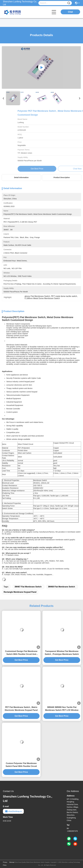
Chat (70, 12)
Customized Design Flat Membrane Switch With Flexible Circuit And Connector (21, 653)
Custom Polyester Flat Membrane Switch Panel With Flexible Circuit (21, 765)
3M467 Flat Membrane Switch (28, 587)
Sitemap (12, 862)
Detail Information (21, 177)
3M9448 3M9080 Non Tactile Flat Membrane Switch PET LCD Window (62, 709)
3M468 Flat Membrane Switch (61, 587)
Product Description (62, 177)
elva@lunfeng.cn (13, 811)
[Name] (69, 3)
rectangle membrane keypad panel (20, 592)
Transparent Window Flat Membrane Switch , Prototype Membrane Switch (62, 653)
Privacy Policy (5, 864)
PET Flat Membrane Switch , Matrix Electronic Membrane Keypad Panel (21, 709)
